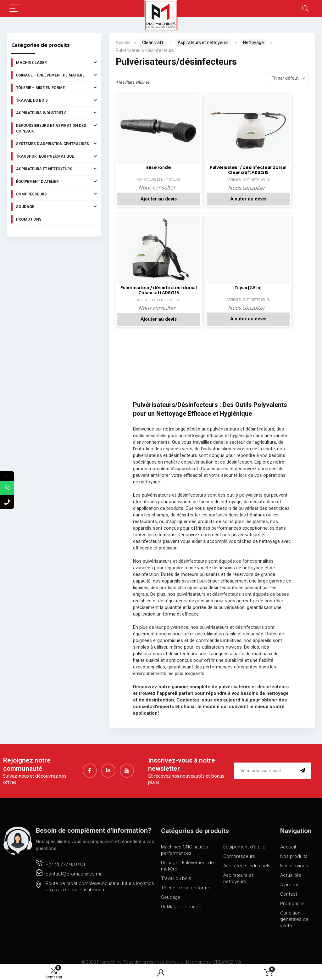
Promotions (29, 219)
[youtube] (127, 764)
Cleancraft (153, 42)
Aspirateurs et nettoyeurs (56, 169)
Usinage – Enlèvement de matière (56, 75)
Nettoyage (253, 42)
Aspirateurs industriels (56, 113)
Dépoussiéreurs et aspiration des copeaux (56, 128)
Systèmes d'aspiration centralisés (56, 144)
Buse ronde (145, 168)
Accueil (123, 42)
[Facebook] (90, 764)
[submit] (304, 764)
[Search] (305, 9)
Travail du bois (56, 100)
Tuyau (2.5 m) (146, 285)
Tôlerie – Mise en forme (56, 87)
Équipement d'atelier (56, 181)
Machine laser (56, 62)
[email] (266, 764)
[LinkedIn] (108, 764)
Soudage (56, 206)
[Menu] (14, 9)
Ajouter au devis (145, 199)
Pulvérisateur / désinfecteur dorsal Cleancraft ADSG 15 (209, 170)
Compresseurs (56, 194)
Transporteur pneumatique (56, 156)
